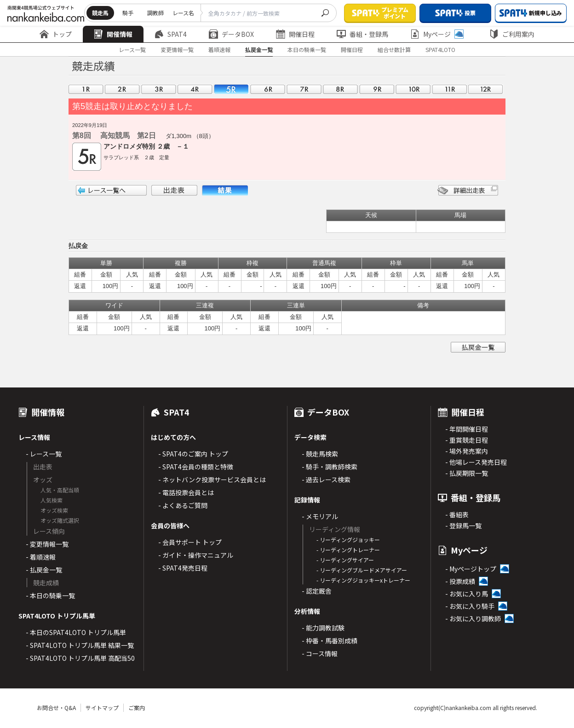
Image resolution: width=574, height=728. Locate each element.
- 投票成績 (460, 581)
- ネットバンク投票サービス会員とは (212, 480)
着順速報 (219, 49)
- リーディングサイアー (345, 560)
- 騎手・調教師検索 (330, 467)
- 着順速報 (41, 557)
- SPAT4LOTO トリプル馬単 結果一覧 (80, 645)
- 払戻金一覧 (44, 570)
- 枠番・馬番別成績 (330, 641)
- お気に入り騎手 (470, 606)
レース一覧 (132, 49)
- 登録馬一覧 (463, 526)
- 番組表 (457, 514)
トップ (56, 34)
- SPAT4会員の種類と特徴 (196, 467)
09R (377, 89)
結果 (225, 190)
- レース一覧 (44, 454)
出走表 (174, 190)
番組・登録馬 (362, 34)
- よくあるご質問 (183, 505)
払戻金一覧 (259, 49)
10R (413, 89)
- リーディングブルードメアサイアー (362, 570)
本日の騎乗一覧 (307, 49)
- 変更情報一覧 (47, 544)
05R (231, 89)
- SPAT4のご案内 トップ (193, 454)
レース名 (183, 13)
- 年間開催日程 (467, 429)
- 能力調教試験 (323, 628)
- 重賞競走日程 (467, 440)
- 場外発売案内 (467, 451)
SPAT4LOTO (440, 49)
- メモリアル (320, 516)
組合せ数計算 (394, 49)
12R (486, 89)
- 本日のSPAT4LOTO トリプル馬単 (76, 632)
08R (340, 89)
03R (159, 89)
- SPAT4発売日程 (183, 568)
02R (122, 89)
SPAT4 (171, 34)
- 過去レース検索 (326, 480)
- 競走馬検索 (320, 454)
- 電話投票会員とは (186, 492)
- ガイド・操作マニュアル (196, 555)
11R (449, 89)
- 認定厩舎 (317, 591)
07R (304, 89)
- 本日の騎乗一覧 (50, 595)
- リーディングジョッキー (348, 540)
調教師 (155, 13)
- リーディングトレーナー (348, 550)
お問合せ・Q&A (56, 708)
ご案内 (137, 708)
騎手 (128, 13)
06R (268, 89)
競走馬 (100, 13)
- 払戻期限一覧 (467, 473)
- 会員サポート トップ (190, 542)
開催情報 (113, 34)
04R (195, 89)
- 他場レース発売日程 (476, 462)
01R (86, 89)
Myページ (437, 34)
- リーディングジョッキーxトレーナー (363, 580)
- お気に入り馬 (467, 594)
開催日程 (295, 34)
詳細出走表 (468, 190)
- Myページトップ (471, 569)
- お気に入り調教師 (473, 618)
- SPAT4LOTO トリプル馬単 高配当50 (80, 658)
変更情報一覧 (177, 49)
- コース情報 (320, 653)
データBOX (231, 34)
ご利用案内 (512, 34)
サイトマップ (102, 708)
